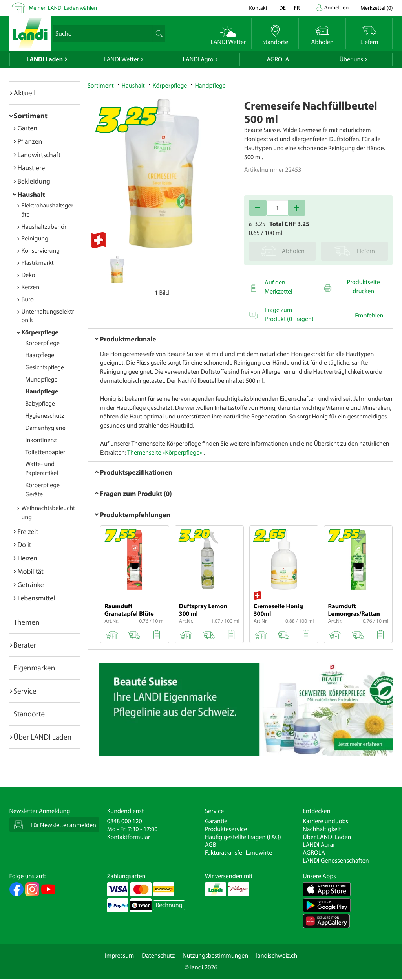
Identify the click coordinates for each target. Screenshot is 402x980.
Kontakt (258, 8)
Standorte (29, 714)
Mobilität (31, 571)
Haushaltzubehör (44, 227)
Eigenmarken (35, 668)
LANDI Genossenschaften (336, 861)
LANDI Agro (198, 59)
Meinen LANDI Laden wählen (63, 8)
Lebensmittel (37, 598)
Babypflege (40, 404)
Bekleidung (34, 181)
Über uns (351, 59)
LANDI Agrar (319, 845)
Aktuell (25, 93)
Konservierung (41, 251)
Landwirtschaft (39, 155)
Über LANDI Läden (327, 837)
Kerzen (31, 287)
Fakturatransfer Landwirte (238, 853)
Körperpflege (40, 332)
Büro (28, 299)
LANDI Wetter (121, 59)
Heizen (27, 558)
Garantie (216, 821)
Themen (27, 622)
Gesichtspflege (45, 367)
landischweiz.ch (277, 956)
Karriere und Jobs (325, 821)
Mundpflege (42, 380)
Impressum (119, 956)
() (376, 8)
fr (297, 8)
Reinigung (35, 239)
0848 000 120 (125, 821)
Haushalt (31, 194)
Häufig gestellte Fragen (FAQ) (243, 837)
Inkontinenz (41, 440)
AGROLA (278, 59)
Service (25, 691)
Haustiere (31, 168)
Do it (25, 544)
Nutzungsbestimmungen (215, 956)
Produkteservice (226, 829)
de (282, 8)
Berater (25, 645)
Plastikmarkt (38, 263)
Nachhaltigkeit (322, 829)
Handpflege (42, 391)
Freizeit (28, 531)
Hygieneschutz (45, 416)
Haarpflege (40, 355)
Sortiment (31, 116)
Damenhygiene (46, 428)
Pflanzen (30, 141)
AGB (211, 845)
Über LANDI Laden (43, 737)
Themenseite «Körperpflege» (165, 453)
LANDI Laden (45, 59)
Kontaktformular (129, 837)
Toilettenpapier (45, 452)
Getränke (31, 585)
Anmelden (337, 7)
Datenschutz (158, 956)
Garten (27, 128)
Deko (28, 275)
